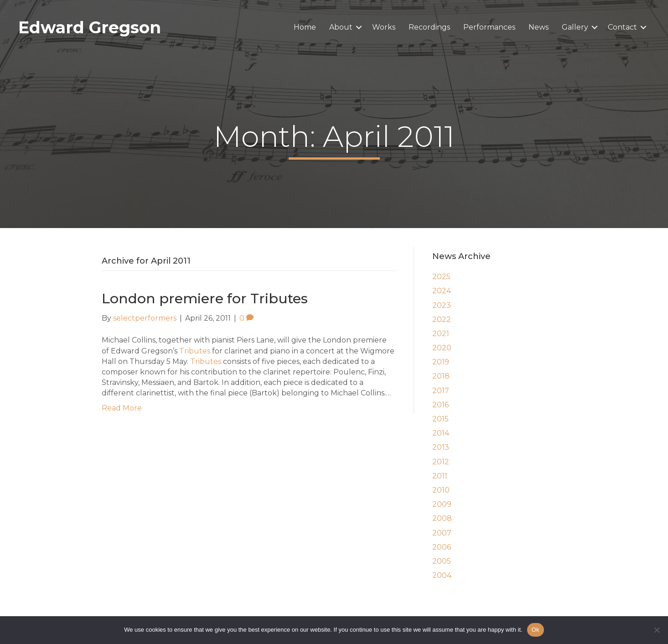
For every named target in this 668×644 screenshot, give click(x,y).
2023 (442, 305)
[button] (359, 27)
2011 (440, 476)
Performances (489, 27)
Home (305, 27)
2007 (442, 533)
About (341, 27)
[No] (657, 630)
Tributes (195, 351)
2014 (441, 433)
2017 (441, 391)
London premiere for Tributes (205, 299)
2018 (441, 376)
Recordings (429, 27)
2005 (442, 561)
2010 (441, 490)
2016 (440, 405)
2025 (441, 277)
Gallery (575, 27)
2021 (441, 334)
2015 (440, 419)
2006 (442, 547)
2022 (442, 319)
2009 (442, 504)
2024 (442, 291)
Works (384, 27)
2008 (442, 518)
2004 (442, 575)
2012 (441, 462)
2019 (441, 362)
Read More (122, 408)
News (539, 27)
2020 (442, 348)
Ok (536, 630)
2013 (441, 447)
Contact (622, 27)
